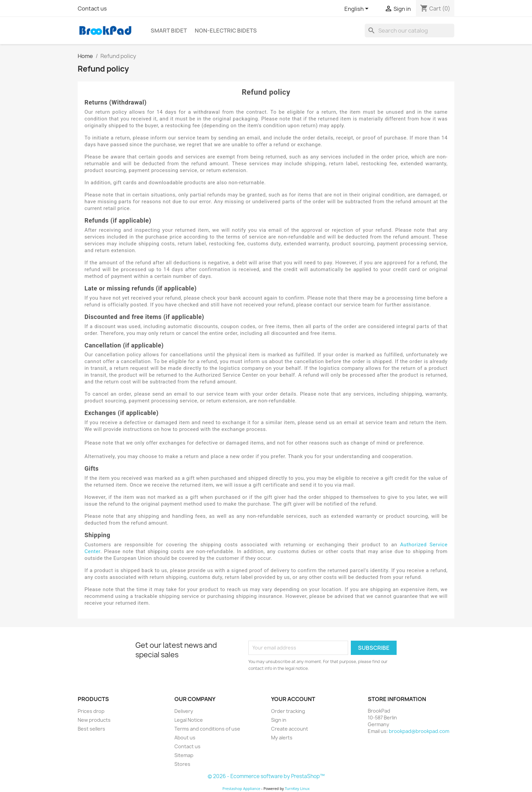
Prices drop (91, 711)
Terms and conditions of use (207, 729)
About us (185, 738)
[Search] (410, 31)
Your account (293, 699)
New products (94, 720)
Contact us (92, 8)
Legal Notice (189, 720)
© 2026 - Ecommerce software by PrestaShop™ (266, 776)
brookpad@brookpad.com (419, 731)
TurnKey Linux (297, 788)
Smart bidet (169, 31)
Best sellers (91, 729)
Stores (182, 764)
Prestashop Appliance (241, 788)
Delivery (184, 711)
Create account (290, 729)
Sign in (279, 720)
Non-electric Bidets (226, 31)
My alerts (282, 738)
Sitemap (184, 755)
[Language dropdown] (358, 9)
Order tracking (288, 711)
